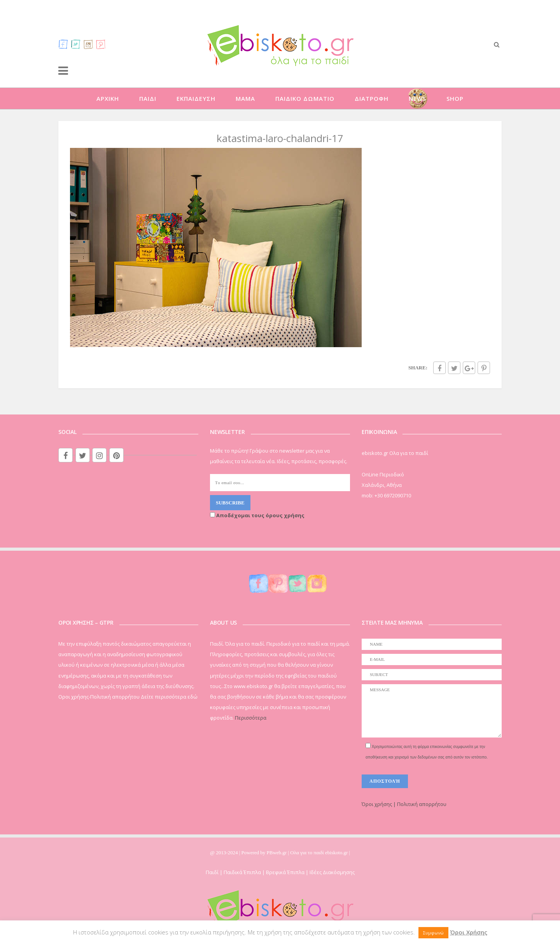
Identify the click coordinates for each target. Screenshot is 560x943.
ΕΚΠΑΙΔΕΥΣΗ (196, 98)
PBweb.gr (277, 853)
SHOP (455, 98)
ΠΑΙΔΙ (148, 98)
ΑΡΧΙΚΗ (108, 98)
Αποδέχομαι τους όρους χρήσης (257, 515)
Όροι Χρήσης (469, 932)
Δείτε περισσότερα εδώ (169, 697)
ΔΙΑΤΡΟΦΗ (372, 98)
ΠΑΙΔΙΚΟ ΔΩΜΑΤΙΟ (305, 98)
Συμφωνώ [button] (433, 933)
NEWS (417, 98)
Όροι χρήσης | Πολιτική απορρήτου (404, 804)
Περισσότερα (251, 718)
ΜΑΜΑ (245, 98)
